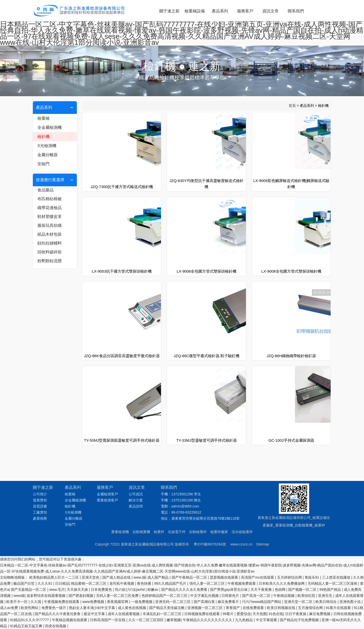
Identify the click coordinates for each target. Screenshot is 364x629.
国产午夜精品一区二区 (190, 577)
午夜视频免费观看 (242, 583)
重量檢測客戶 (107, 500)
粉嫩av (153, 590)
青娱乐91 (312, 577)
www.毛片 (57, 590)
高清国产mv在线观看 (258, 577)
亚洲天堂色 (91, 577)
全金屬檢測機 (50, 127)
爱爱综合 (244, 614)
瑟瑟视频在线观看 (224, 577)
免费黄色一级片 (54, 608)
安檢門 (43, 164)
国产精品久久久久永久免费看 (185, 590)
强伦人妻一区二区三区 (208, 583)
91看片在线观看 (339, 608)
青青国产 (233, 608)
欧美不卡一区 (17, 602)
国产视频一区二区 (303, 590)
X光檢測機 (47, 146)
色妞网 (281, 590)
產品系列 (220, 11)
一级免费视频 (142, 602)
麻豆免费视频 (320, 614)
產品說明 (136, 506)
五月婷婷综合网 (290, 577)
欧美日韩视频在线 (282, 608)
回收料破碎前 (50, 252)
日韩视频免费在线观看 (202, 614)
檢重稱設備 (195, 11)
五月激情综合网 (311, 608)
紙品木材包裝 (50, 234)
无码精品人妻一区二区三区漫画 (333, 583)
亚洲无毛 (326, 596)
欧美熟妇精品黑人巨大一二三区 (55, 577)
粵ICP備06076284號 (210, 544)
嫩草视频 (174, 620)
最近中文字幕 (95, 614)
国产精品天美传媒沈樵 (167, 608)
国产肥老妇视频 (81, 596)
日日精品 (62, 583)
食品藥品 (45, 190)
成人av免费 (9, 608)
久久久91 (45, 583)
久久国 (36, 602)
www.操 (139, 577)
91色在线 (276, 614)
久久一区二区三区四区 (147, 620)
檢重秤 (159, 532)
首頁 (292, 106)
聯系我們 (296, 11)
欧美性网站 (30, 608)
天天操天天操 (78, 590)
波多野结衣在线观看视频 (47, 596)
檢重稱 (43, 118)
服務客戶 (245, 11)
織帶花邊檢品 (50, 208)
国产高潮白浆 (205, 602)
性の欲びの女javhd (130, 590)
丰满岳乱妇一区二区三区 (163, 614)
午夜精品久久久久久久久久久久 (208, 620)
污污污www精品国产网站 (262, 602)
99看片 (229, 614)
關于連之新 (169, 11)
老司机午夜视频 (122, 583)
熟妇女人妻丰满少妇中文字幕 (93, 608)
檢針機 (43, 137)
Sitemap (263, 544)
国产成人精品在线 (117, 577)
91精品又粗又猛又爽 (26, 626)
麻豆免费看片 (229, 602)
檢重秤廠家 (219, 532)
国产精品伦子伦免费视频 (300, 620)
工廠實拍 (40, 512)
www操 (19, 596)
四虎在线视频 (56, 626)
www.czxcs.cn (242, 544)
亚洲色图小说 (351, 602)
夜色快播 (145, 583)
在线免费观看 (254, 608)
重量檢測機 (120, 532)
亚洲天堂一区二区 (299, 602)
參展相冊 (40, 518)
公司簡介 (40, 494)
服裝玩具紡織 (50, 225)
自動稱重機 (141, 532)
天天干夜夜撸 (262, 590)
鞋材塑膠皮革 (50, 217)
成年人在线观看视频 (124, 614)
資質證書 (40, 506)
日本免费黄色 (102, 590)
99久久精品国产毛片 (171, 583)
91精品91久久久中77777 (30, 620)
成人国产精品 (158, 577)
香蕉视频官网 (118, 602)
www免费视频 (94, 602)
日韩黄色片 (231, 596)
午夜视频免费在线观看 (62, 602)
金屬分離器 (48, 155)
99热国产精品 (331, 590)
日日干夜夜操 (296, 614)
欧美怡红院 (307, 596)
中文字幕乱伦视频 (205, 596)
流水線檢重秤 (242, 532)
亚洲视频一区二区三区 (206, 608)
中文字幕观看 (267, 620)
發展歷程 (40, 500)
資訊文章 (270, 11)
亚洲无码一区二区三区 (173, 602)
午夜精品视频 (284, 596)
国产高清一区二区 (257, 596)
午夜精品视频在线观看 (70, 620)
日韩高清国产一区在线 (108, 620)
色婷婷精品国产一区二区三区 (165, 596)
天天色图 (260, 614)
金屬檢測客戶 (107, 494)
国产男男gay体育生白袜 (229, 590)
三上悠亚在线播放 (337, 577)
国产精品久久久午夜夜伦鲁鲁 (58, 614)
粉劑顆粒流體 (50, 261)
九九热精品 (244, 620)
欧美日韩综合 (327, 602)
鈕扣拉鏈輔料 (50, 243)
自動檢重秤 (198, 532)
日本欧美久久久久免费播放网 (282, 583)
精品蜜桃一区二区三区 (89, 583)
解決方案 (136, 500)
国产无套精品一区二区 (29, 590)
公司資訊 (136, 494)
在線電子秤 (177, 532)
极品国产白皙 (25, 583)
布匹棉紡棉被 (50, 199)
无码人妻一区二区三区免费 (118, 596)
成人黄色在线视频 (132, 608)
